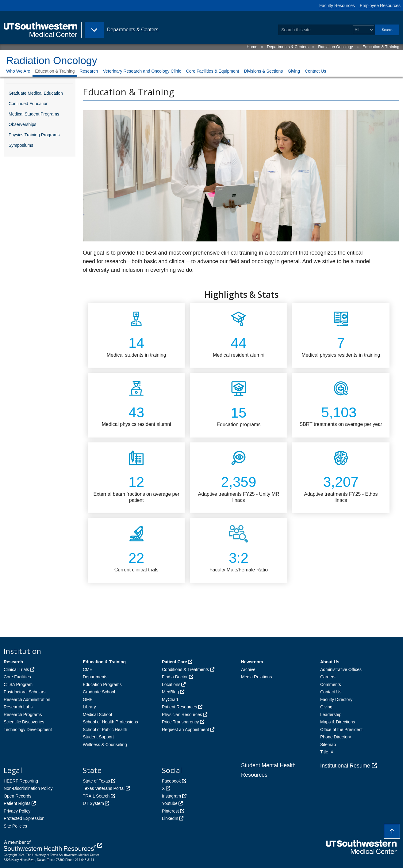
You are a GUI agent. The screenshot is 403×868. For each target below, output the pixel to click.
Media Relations (256, 677)
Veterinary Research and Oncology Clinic (142, 71)
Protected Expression (24, 818)
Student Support (98, 737)
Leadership (331, 714)
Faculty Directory (336, 699)
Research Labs (18, 707)
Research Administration (27, 699)
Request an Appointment (185, 730)
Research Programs (23, 714)
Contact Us (315, 71)
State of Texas (96, 781)
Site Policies (15, 826)
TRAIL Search (96, 796)
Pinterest (170, 811)
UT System (93, 803)
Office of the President (341, 730)
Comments (331, 684)
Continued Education (29, 104)
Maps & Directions (338, 722)
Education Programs (102, 684)
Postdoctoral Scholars (25, 692)
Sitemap (328, 745)
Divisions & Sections (263, 71)
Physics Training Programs (34, 135)
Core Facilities (17, 677)
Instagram (171, 796)
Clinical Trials (16, 669)
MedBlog (170, 692)
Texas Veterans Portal (104, 788)
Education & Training (381, 47)
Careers (328, 677)
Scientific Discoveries (24, 722)
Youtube (170, 803)
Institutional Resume (345, 766)
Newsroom (252, 662)
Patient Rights (17, 803)
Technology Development (28, 730)
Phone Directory (336, 737)
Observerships (22, 124)
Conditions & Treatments (185, 669)
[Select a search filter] (364, 30)
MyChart (170, 699)
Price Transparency (180, 722)
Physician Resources (182, 714)
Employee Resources (380, 6)
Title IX (327, 752)
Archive (248, 669)
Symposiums (21, 145)
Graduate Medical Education (36, 93)
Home (252, 47)
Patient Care (175, 662)
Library (89, 707)
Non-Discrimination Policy (28, 788)
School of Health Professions (110, 722)
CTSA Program (18, 684)
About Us (330, 662)
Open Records (17, 796)
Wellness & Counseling (105, 745)
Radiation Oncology (335, 47)
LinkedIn (170, 818)
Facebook (171, 781)
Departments (95, 677)
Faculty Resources (337, 6)
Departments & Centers (288, 47)
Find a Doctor (175, 677)
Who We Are (18, 71)
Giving (294, 71)
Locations (171, 684)
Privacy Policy (17, 811)
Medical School (97, 714)
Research (89, 71)
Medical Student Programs (34, 114)
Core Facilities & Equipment (213, 71)
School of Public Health (105, 730)
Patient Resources (179, 707)
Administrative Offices (341, 669)
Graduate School (99, 692)
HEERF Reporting (21, 781)
